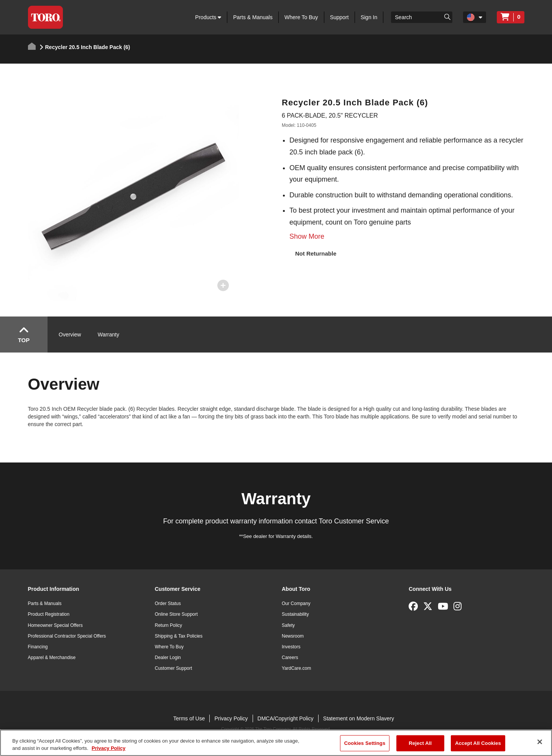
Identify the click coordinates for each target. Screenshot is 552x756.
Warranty (108, 335)
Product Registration (49, 614)
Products (208, 17)
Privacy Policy (231, 718)
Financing (38, 647)
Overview (70, 335)
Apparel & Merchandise (52, 658)
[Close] (540, 742)
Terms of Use (189, 718)
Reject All (420, 743)
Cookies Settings (365, 743)
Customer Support (173, 668)
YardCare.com (296, 668)
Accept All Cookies (478, 743)
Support (339, 17)
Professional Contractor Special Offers (67, 636)
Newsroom (293, 636)
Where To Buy (301, 17)
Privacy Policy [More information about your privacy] (108, 748)
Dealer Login (168, 658)
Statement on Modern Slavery (359, 718)
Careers (290, 658)
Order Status (168, 603)
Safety (288, 625)
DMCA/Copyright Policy (286, 718)
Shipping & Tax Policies (179, 636)
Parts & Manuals (253, 17)
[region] (276, 743)
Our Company (296, 603)
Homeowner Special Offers (55, 625)
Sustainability (295, 614)
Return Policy (168, 625)
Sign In (369, 17)
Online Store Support (176, 614)
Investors (291, 647)
